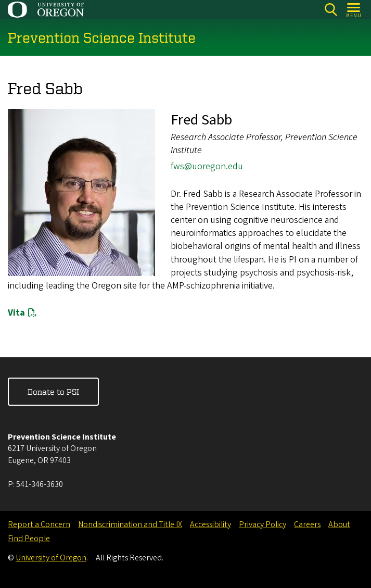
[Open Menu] (354, 10)
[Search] (331, 10)
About (339, 524)
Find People (29, 539)
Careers (307, 524)
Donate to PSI (53, 392)
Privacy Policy (263, 524)
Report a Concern (39, 524)
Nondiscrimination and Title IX (130, 524)
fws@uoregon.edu (207, 167)
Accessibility (210, 524)
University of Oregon (51, 558)
